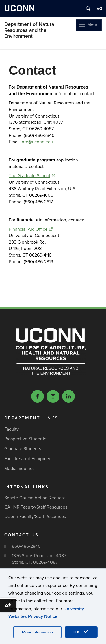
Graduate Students (23, 449)
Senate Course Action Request (35, 498)
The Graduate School (32, 176)
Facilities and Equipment (29, 459)
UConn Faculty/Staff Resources (35, 517)
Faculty (11, 429)
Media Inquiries (19, 469)
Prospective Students (25, 439)
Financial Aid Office (31, 229)
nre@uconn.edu (37, 142)
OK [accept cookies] (81, 632)
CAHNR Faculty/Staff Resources (36, 507)
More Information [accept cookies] (37, 632)
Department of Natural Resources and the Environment (30, 30)
